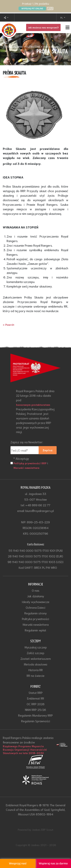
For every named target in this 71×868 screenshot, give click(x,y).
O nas (36, 590)
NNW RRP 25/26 (35, 709)
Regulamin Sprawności (36, 721)
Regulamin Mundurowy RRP (35, 715)
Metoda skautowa (35, 664)
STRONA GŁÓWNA (13, 47)
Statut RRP (36, 692)
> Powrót (9, 325)
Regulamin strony (36, 613)
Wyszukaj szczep (36, 647)
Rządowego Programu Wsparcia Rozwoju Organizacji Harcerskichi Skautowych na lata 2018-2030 (25, 750)
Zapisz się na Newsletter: (27, 442)
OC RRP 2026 (36, 704)
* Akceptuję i (31, 463)
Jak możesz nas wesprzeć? (43, 27)
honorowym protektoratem (33, 405)
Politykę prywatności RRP (30, 463)
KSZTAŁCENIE (33, 47)
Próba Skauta (51, 47)
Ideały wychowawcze (36, 602)
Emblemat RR (36, 698)
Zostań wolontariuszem (36, 658)
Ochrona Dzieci (35, 607)
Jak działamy (36, 596)
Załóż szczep (35, 653)
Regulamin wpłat (35, 630)
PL (62, 18)
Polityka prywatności (35, 619)
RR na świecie (36, 675)
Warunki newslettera (26, 468)
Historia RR (36, 670)
